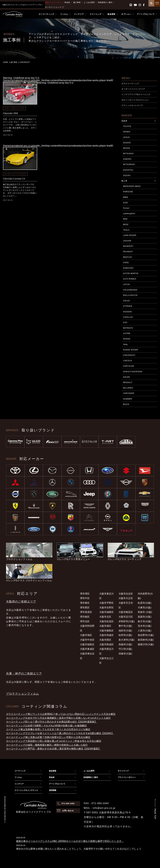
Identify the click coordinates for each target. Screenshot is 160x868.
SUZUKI (127, 175)
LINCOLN (127, 361)
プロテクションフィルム (22, 694)
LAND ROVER (130, 235)
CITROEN (128, 306)
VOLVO (126, 301)
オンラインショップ (54, 7)
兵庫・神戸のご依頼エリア (24, 674)
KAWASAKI (128, 268)
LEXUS (126, 137)
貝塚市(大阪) (125, 654)
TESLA (126, 230)
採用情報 (53, 790)
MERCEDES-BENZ (132, 186)
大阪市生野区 (106, 608)
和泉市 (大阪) (145, 612)
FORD (126, 263)
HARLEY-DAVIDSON (133, 372)
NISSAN (127, 143)
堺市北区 (85, 621)
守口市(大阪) (125, 649)
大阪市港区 (105, 626)
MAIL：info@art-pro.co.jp (100, 808)
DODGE (127, 339)
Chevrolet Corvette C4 (14, 179)
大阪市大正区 (126, 598)
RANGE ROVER (130, 350)
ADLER (126, 377)
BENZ (126, 225)
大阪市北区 (105, 617)
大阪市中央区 (87, 640)
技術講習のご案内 (105, 2)
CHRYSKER (129, 393)
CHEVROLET (129, 355)
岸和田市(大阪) (127, 621)
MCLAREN (128, 388)
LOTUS (126, 284)
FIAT (125, 323)
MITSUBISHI (129, 164)
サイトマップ (123, 771)
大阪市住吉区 (126, 594)
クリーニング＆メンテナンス (26, 790)
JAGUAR (127, 241)
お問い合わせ (68, 811)
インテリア (19, 784)
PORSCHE (128, 192)
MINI (125, 219)
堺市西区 (85, 608)
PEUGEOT (128, 252)
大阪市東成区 (87, 649)
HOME (5, 62)
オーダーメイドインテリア (15, 174)
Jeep (125, 344)
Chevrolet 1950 (10, 113)
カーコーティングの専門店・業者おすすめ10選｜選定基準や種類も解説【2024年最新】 (53, 749)
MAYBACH (128, 328)
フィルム (18, 777)
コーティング (20, 771)
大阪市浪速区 (106, 635)
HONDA (127, 132)
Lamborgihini (129, 214)
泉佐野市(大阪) (146, 635)
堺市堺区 (85, 594)
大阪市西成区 (106, 644)
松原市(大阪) (145, 603)
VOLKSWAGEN (130, 290)
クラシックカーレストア (14, 108)
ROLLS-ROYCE (130, 295)
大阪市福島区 (87, 644)
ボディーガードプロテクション (135, 100)
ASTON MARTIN (131, 273)
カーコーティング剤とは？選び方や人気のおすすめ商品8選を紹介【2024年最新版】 (52, 722)
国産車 (124, 121)
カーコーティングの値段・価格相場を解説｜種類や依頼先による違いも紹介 (47, 745)
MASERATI (128, 246)
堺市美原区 (86, 612)
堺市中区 (85, 598)
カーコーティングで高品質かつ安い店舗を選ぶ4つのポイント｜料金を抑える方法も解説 (54, 741)
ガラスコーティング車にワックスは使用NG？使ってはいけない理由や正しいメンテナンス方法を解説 (61, 714)
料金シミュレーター (53, 2)
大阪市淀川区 (126, 617)
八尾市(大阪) (145, 631)
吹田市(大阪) (125, 635)
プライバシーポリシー (127, 777)
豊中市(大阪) (125, 626)
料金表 (67, 2)
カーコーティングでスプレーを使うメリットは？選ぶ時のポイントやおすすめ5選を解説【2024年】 (60, 733)
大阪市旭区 (86, 635)
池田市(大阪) (125, 631)
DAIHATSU (128, 170)
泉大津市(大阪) (127, 640)
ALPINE (127, 333)
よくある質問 (89, 2)
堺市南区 (85, 617)
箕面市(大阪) (145, 617)
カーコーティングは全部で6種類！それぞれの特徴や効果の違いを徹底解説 (46, 726)
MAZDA (127, 148)
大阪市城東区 (106, 612)
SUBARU (127, 159)
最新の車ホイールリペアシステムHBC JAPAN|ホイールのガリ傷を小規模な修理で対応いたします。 (70, 841)
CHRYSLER (128, 366)
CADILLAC (128, 317)
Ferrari (126, 208)
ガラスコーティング (130, 84)
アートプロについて (57, 784)
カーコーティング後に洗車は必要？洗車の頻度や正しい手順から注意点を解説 (48, 737)
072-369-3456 (68, 804)
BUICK (126, 404)
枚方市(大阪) (145, 621)
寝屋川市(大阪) (146, 644)
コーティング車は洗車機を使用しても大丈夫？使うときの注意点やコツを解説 (48, 729)
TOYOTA (127, 126)
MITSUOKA (128, 154)
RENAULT (128, 382)
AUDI (125, 203)
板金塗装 (53, 771)
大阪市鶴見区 (126, 612)
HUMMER (128, 399)
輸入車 (124, 181)
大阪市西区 (105, 640)
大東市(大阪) (145, 608)
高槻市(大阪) (125, 644)
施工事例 (77, 2)
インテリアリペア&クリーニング (136, 94)
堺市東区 (85, 603)
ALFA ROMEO (130, 279)
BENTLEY (128, 257)
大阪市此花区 (106, 621)
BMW (125, 197)
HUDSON (127, 312)
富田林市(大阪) (146, 640)
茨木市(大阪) (145, 626)
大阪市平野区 (106, 603)
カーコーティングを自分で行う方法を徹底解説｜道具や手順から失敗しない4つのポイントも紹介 (58, 718)
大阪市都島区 (106, 631)
